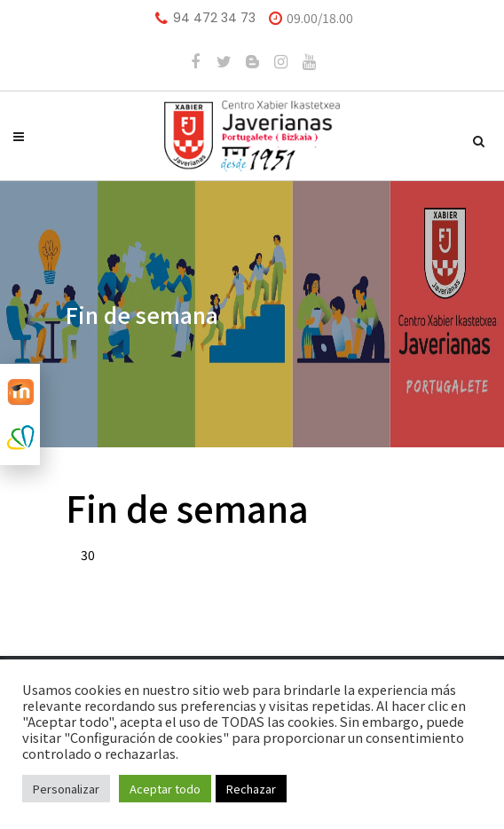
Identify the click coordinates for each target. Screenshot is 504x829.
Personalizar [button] (66, 789)
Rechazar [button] (251, 789)
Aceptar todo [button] (165, 789)
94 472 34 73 (214, 18)
